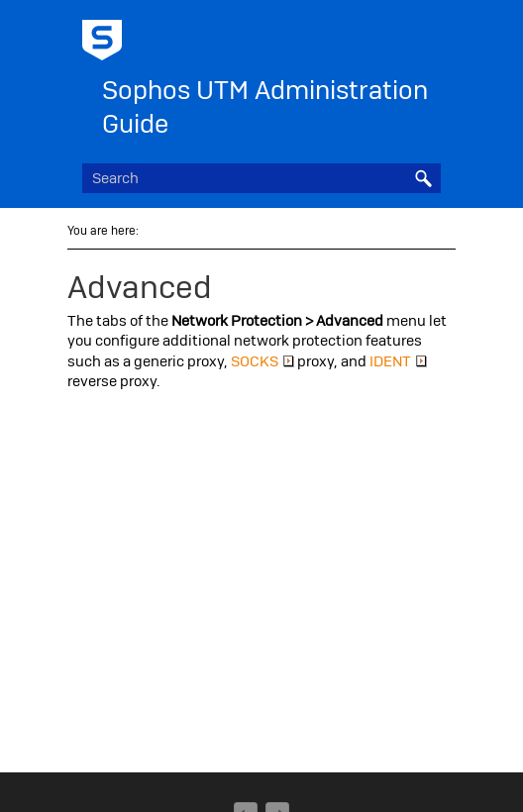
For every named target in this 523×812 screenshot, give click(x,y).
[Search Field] (261, 178)
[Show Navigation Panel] (430, 35)
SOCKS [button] (262, 361)
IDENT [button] (398, 361)
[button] (423, 178)
